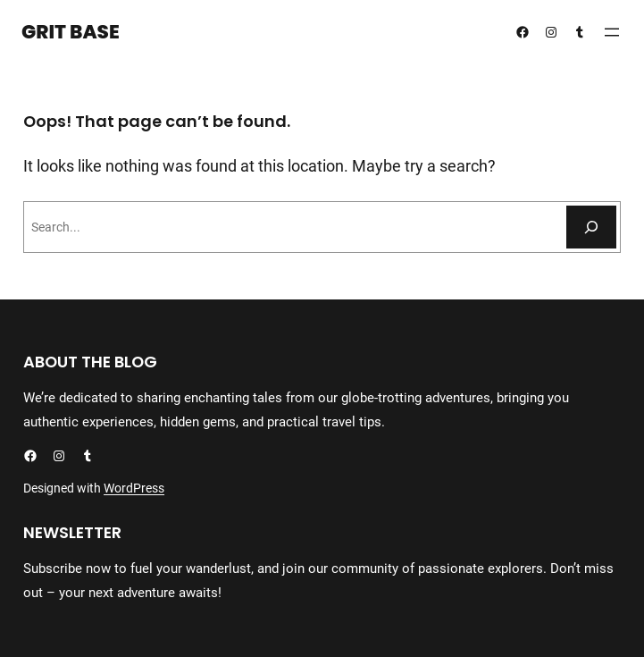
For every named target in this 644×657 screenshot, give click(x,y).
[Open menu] (612, 32)
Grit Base (71, 32)
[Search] (591, 227)
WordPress (134, 488)
